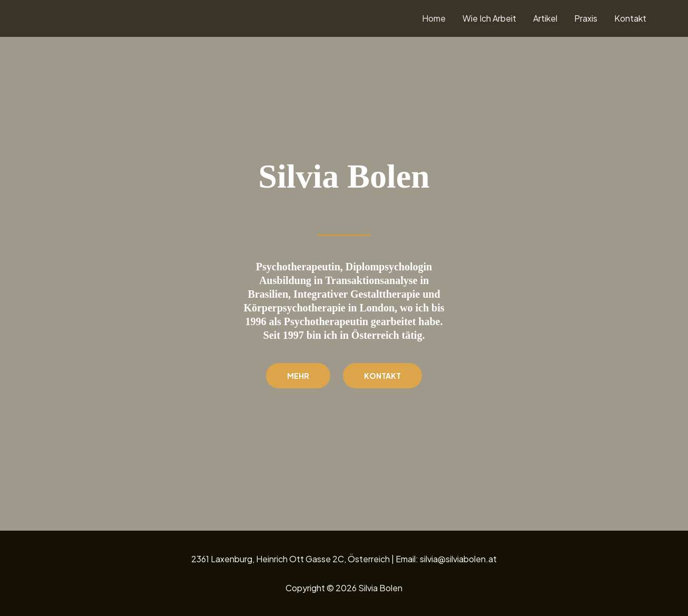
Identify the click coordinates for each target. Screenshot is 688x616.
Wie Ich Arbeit (489, 18)
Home (434, 18)
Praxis (586, 18)
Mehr (298, 376)
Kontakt (630, 18)
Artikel (545, 18)
